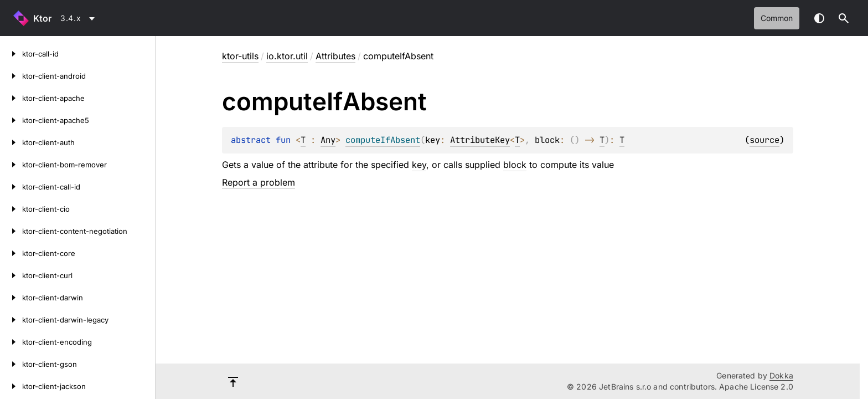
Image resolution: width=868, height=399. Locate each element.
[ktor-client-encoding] (11, 342)
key (419, 165)
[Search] (844, 18)
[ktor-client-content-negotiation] (11, 231)
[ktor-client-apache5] (11, 120)
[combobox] (79, 18)
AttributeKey (480, 140)
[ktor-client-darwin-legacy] (11, 320)
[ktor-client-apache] (11, 98)
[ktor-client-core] (11, 253)
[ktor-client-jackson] (11, 386)
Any (328, 140)
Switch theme (819, 18)
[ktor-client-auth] (11, 142)
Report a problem (259, 182)
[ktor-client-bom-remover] (11, 165)
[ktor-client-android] (11, 76)
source (764, 140)
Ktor (42, 18)
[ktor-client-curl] (11, 275)
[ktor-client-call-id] (11, 187)
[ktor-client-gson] (11, 364)
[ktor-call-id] (11, 54)
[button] (844, 18)
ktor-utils (240, 56)
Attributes (335, 56)
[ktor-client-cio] (11, 209)
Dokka (781, 375)
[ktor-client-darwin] (11, 298)
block (515, 165)
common (777, 18)
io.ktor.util (287, 56)
